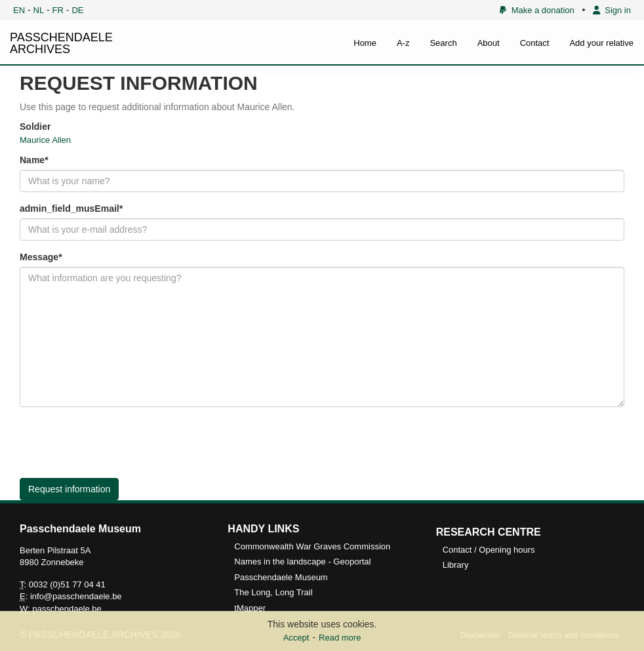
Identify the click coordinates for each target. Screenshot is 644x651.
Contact (535, 43)
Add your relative (601, 43)
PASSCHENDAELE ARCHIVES (61, 43)
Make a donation (537, 10)
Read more (340, 638)
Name (32, 160)
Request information (69, 489)
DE (77, 10)
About (489, 43)
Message (39, 257)
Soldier (35, 127)
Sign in (612, 10)
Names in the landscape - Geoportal (302, 562)
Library (456, 565)
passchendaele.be (67, 609)
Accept (296, 638)
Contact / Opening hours (489, 550)
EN (19, 10)
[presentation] (119, 443)
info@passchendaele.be (76, 596)
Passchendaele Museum (281, 577)
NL (39, 10)
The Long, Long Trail (273, 592)
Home (365, 43)
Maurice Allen (45, 140)
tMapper (250, 608)
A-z (403, 43)
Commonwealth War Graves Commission (312, 546)
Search (443, 43)
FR (58, 10)
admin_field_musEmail (70, 208)
